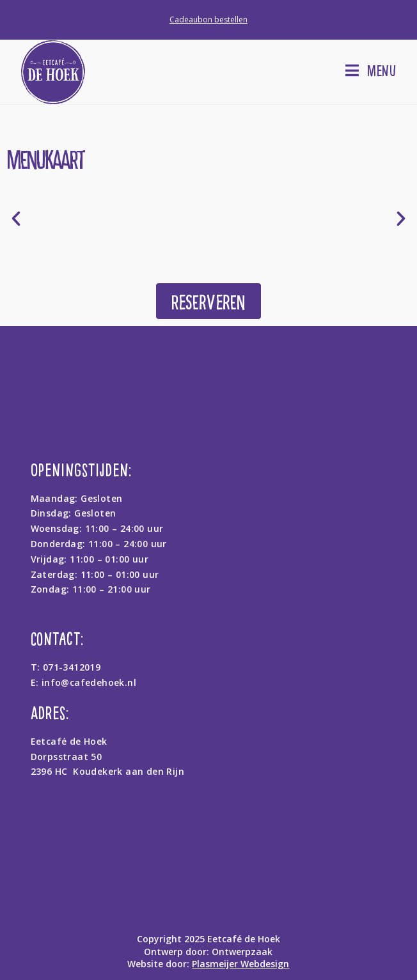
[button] (16, 219)
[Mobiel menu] (371, 70)
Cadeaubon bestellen (208, 19)
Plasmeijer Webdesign (240, 964)
